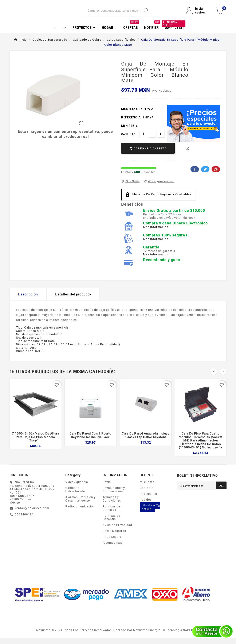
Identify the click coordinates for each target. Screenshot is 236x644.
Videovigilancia (77, 488)
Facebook (195, 175)
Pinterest (216, 175)
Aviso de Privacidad (117, 531)
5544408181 (24, 520)
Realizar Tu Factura (150, 513)
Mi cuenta (147, 488)
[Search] (146, 13)
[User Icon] (198, 13)
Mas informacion (156, 233)
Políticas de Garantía (111, 523)
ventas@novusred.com (32, 514)
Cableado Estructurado (75, 495)
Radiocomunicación (80, 512)
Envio (107, 488)
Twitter (205, 175)
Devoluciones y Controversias (114, 495)
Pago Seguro (112, 542)
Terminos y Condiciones (112, 504)
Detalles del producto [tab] (73, 300)
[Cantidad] (143, 140)
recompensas (113, 548)
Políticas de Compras (111, 514)
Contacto (147, 494)
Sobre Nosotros (114, 537)
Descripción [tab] (28, 300)
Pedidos (146, 505)
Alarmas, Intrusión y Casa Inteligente (80, 504)
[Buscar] (112, 13)
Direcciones (148, 499)
